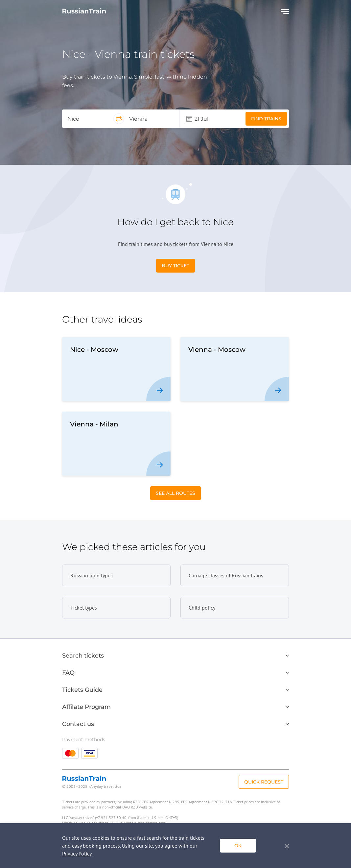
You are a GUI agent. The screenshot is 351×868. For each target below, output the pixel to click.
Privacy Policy (77, 854)
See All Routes (175, 493)
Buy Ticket (175, 266)
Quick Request (264, 782)
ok (238, 846)
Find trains (266, 119)
